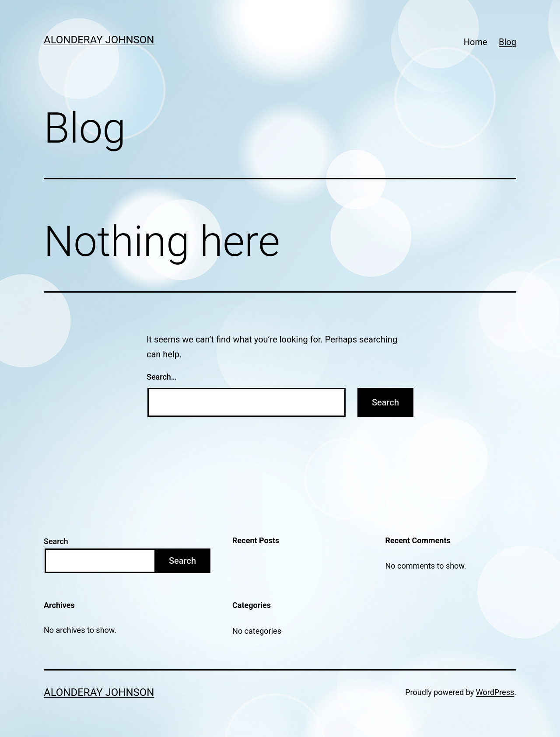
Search (56, 541)
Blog (507, 42)
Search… (162, 377)
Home (476, 42)
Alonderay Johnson (99, 40)
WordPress (495, 692)
